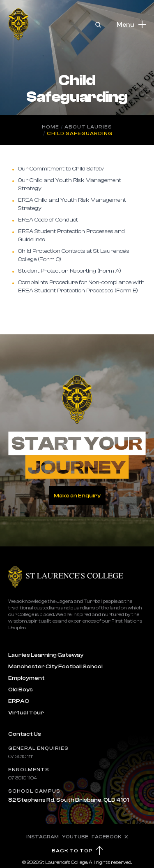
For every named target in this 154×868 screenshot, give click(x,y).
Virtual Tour (26, 713)
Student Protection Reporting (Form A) (70, 271)
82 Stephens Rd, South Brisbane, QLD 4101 (69, 800)
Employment (26, 678)
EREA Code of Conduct (48, 220)
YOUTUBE (75, 837)
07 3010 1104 (23, 778)
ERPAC (19, 701)
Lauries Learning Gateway (46, 655)
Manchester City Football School (55, 667)
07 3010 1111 (21, 756)
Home (51, 127)
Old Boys (21, 690)
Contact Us (25, 734)
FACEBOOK (106, 837)
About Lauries (88, 127)
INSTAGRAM (43, 837)
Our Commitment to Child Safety (61, 169)
